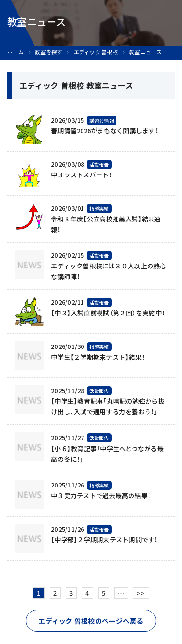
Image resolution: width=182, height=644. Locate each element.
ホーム (16, 52)
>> (141, 593)
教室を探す (49, 52)
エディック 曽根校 (96, 52)
